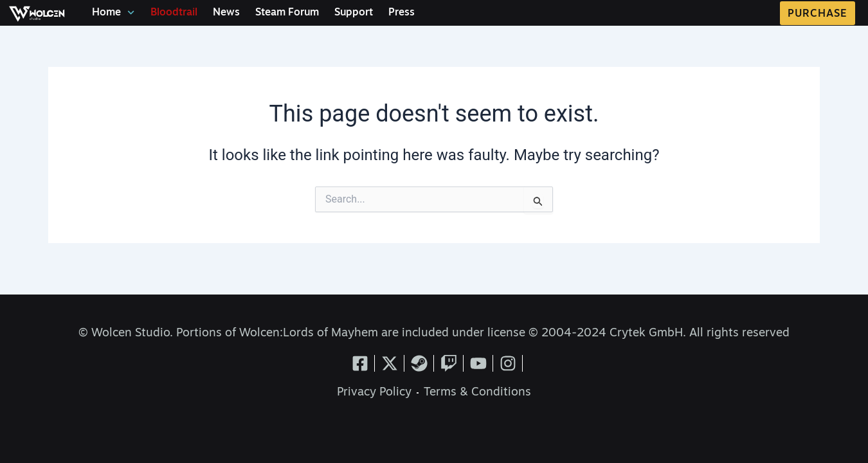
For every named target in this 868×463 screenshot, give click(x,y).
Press (402, 13)
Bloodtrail (174, 13)
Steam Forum (287, 13)
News (226, 13)
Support (354, 13)
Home (113, 13)
